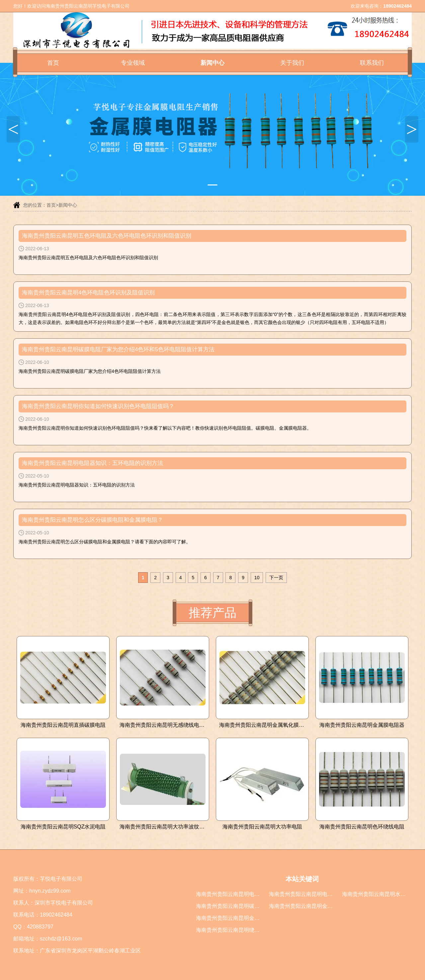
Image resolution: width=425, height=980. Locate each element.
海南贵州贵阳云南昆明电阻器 (303, 894)
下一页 (276, 578)
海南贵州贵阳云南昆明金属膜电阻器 (311, 906)
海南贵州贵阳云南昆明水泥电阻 (379, 894)
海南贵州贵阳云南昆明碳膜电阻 (233, 906)
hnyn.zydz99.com (50, 891)
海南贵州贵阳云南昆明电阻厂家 (233, 894)
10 (257, 578)
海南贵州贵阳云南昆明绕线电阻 (233, 930)
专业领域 (133, 63)
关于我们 (292, 63)
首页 (53, 63)
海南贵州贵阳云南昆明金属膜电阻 (236, 918)
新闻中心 (212, 63)
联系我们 (372, 63)
